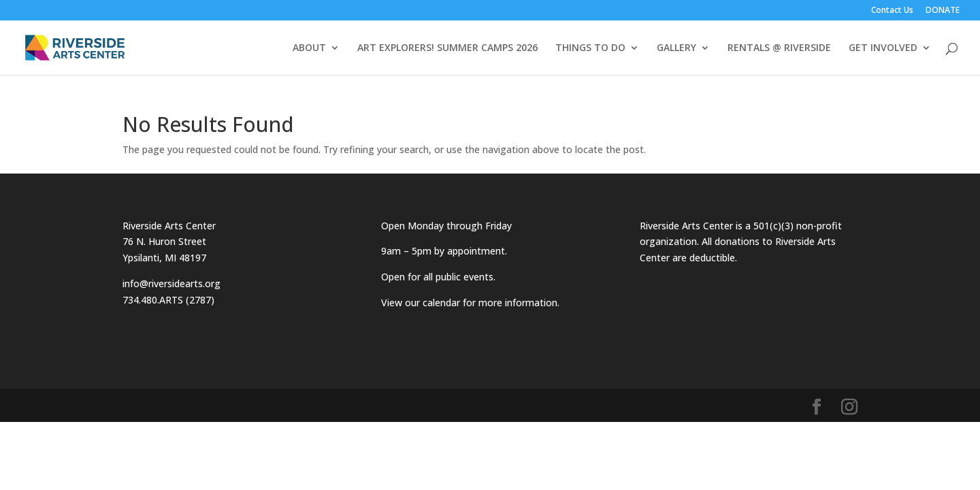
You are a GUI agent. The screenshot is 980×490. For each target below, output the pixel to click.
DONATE (943, 11)
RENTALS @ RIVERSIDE (779, 48)
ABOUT (309, 48)
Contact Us (892, 11)
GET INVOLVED (883, 48)
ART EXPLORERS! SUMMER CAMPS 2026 (447, 48)
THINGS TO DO (590, 48)
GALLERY (676, 48)
